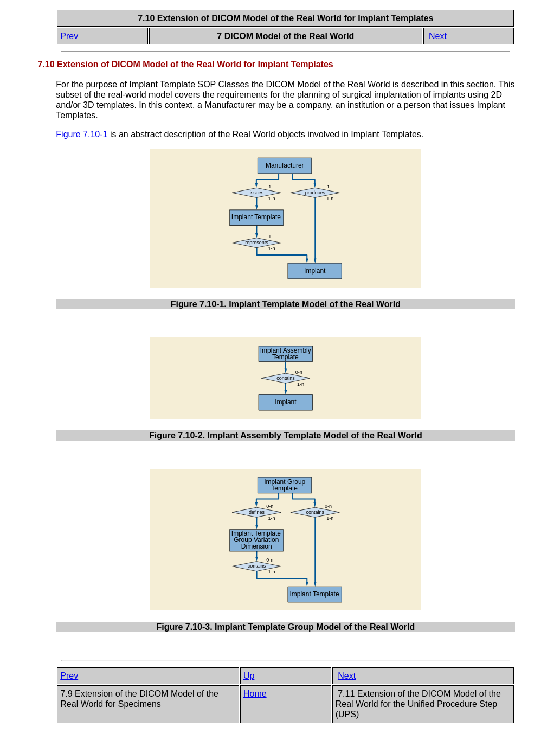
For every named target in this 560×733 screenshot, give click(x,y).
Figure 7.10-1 (82, 134)
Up (249, 676)
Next (438, 36)
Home (255, 694)
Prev (69, 36)
